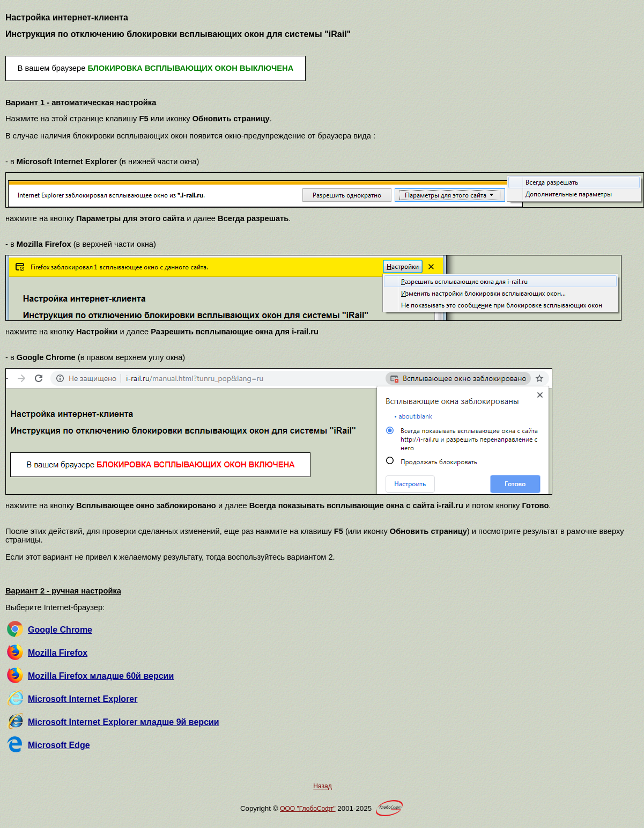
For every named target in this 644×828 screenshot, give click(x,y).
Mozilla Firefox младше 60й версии (101, 676)
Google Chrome (60, 630)
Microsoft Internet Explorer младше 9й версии (124, 722)
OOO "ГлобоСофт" (308, 809)
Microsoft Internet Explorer (83, 699)
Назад (322, 786)
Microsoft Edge (59, 745)
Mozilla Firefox (58, 653)
